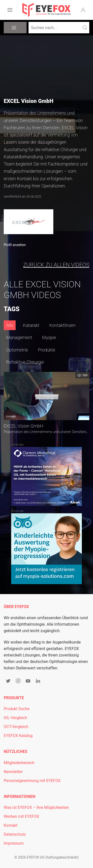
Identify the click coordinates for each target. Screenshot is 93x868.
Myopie (49, 337)
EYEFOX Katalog (18, 736)
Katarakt (31, 325)
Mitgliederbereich (19, 763)
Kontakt (11, 825)
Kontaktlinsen (62, 325)
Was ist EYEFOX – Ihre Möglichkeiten (36, 807)
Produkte (47, 350)
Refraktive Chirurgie (25, 362)
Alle (10, 325)
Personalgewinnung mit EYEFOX (32, 781)
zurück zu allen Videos (56, 265)
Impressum (14, 843)
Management (19, 337)
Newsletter (13, 772)
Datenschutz (15, 834)
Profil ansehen (15, 245)
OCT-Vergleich (16, 727)
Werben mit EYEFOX (21, 816)
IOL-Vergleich (15, 718)
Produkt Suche (17, 709)
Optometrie (17, 350)
